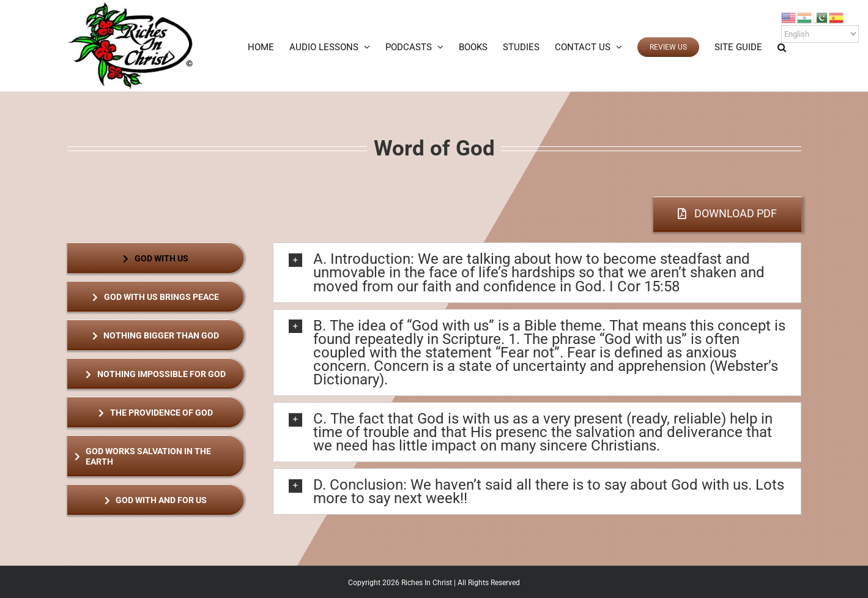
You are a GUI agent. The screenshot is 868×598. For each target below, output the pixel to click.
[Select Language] (820, 34)
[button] (782, 47)
